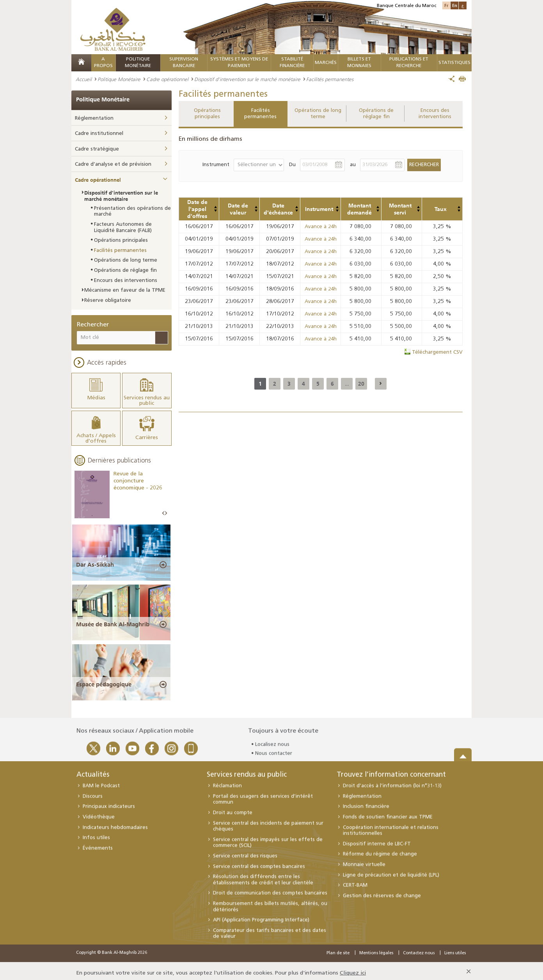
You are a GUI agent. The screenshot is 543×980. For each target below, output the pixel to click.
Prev (163, 508)
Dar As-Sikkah (95, 560)
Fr (446, 5)
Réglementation (94, 118)
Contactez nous (419, 949)
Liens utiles (455, 949)
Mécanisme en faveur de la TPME (125, 290)
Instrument (216, 165)
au (353, 165)
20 (361, 384)
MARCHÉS (326, 63)
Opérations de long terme (318, 114)
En (455, 5)
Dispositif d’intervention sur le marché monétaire (247, 79)
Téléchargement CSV (437, 352)
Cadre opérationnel (167, 79)
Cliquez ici (353, 968)
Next (166, 508)
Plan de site (338, 949)
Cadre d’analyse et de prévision (113, 164)
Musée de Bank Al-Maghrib (113, 620)
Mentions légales (376, 949)
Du (292, 165)
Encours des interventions (435, 114)
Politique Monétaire (119, 79)
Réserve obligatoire (108, 300)
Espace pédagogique (104, 680)
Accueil (84, 79)
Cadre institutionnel (99, 134)
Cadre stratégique (97, 149)
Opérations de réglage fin (376, 114)
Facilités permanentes (260, 114)
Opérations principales (207, 114)
